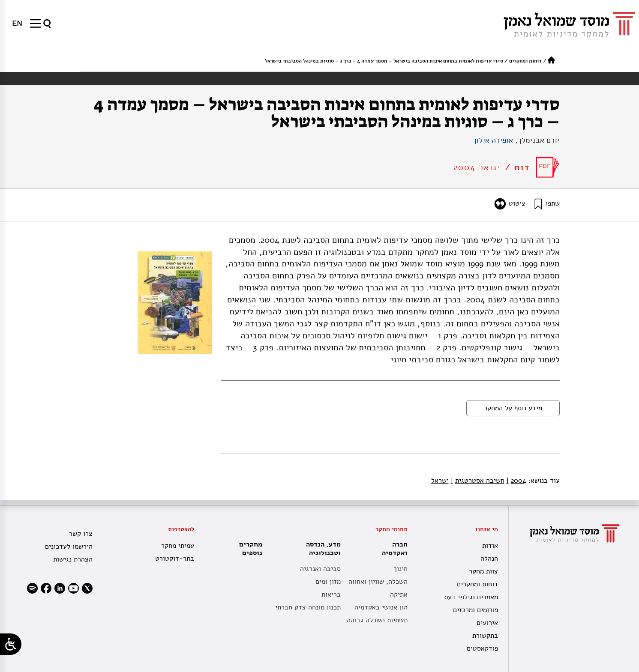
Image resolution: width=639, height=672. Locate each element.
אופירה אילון (493, 140)
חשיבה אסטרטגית (478, 481)
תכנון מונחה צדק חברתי (308, 607)
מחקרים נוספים (251, 549)
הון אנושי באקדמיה (381, 607)
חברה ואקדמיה (393, 549)
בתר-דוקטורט (175, 559)
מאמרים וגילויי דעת (471, 597)
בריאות (331, 594)
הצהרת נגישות (73, 559)
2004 (516, 481)
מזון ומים (328, 582)
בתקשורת (485, 636)
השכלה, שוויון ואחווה (378, 582)
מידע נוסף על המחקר (513, 408)
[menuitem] (17, 23)
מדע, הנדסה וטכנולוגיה (321, 549)
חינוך (400, 569)
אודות (490, 546)
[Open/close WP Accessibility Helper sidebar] (11, 644)
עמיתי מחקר (178, 546)
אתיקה (399, 594)
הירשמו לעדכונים (69, 547)
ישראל (440, 481)
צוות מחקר (483, 571)
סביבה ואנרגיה (320, 569)
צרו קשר (81, 534)
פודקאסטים (482, 648)
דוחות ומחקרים (525, 61)
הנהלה (489, 559)
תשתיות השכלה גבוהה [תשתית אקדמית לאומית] (377, 620)
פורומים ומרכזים (475, 610)
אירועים (487, 623)
